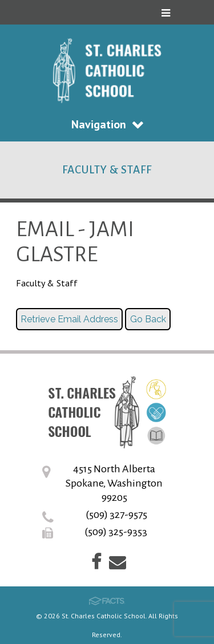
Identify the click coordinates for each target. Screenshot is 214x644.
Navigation (107, 124)
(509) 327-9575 (116, 515)
